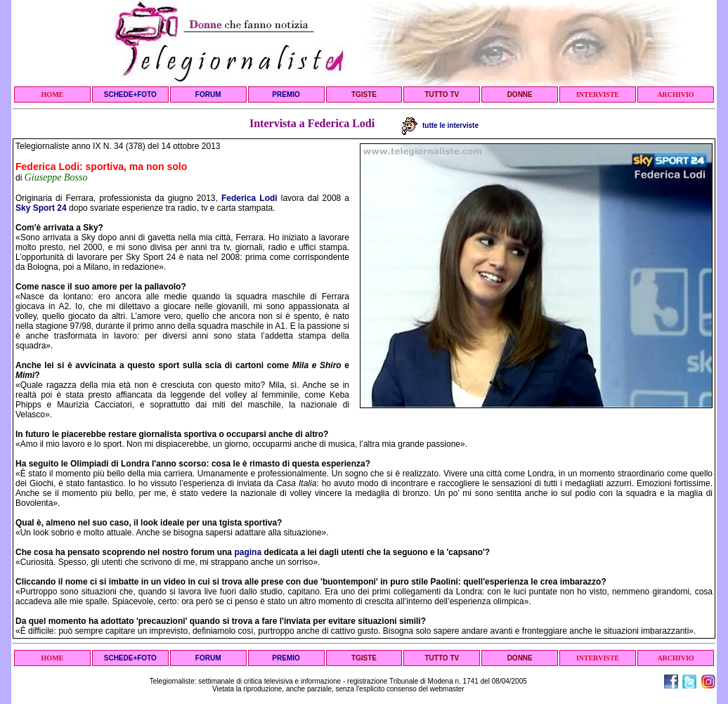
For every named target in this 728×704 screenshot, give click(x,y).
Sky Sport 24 (41, 208)
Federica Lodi (249, 198)
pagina (248, 552)
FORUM (208, 94)
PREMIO (286, 94)
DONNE (520, 94)
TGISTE (364, 94)
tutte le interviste (440, 125)
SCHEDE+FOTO (130, 94)
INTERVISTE (598, 94)
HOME (53, 94)
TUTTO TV (442, 94)
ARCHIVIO (675, 94)
